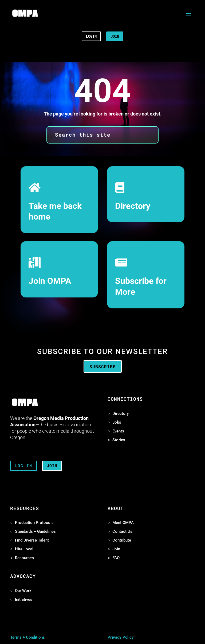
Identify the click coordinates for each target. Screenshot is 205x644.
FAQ (116, 558)
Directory (133, 206)
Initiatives (24, 599)
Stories (119, 440)
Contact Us (122, 531)
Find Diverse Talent (32, 540)
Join (116, 549)
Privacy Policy (121, 637)
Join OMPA (50, 281)
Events (118, 431)
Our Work (23, 591)
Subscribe (103, 366)
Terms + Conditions (27, 637)
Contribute (122, 540)
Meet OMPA (123, 523)
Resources (24, 558)
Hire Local (24, 549)
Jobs (117, 422)
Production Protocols (34, 523)
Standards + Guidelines (35, 531)
